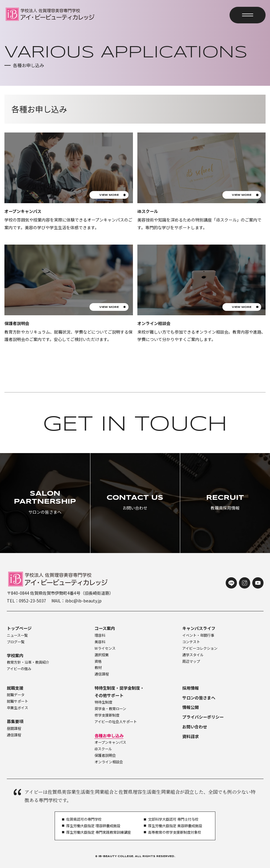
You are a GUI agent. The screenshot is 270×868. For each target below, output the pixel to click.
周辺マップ (191, 661)
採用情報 (191, 688)
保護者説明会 (105, 755)
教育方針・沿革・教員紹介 (28, 662)
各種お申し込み (109, 736)
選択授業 (102, 655)
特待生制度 (103, 702)
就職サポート (17, 701)
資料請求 (191, 736)
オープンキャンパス (110, 742)
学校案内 (15, 655)
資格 (98, 661)
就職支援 (15, 688)
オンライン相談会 (109, 762)
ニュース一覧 (17, 635)
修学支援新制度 (107, 715)
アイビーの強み (19, 669)
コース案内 (105, 628)
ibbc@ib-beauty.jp (83, 601)
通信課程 (102, 674)
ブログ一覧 (16, 642)
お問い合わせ (195, 727)
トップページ (19, 628)
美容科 (100, 642)
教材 (98, 667)
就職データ (16, 695)
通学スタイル (193, 655)
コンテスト (191, 642)
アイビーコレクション (200, 648)
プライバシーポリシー (203, 717)
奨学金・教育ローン (110, 709)
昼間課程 (14, 728)
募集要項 (15, 721)
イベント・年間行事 (198, 635)
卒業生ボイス (17, 708)
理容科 (100, 635)
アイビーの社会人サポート (116, 722)
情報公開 (191, 707)
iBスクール (103, 749)
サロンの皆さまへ (199, 698)
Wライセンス (105, 648)
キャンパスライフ (199, 628)
